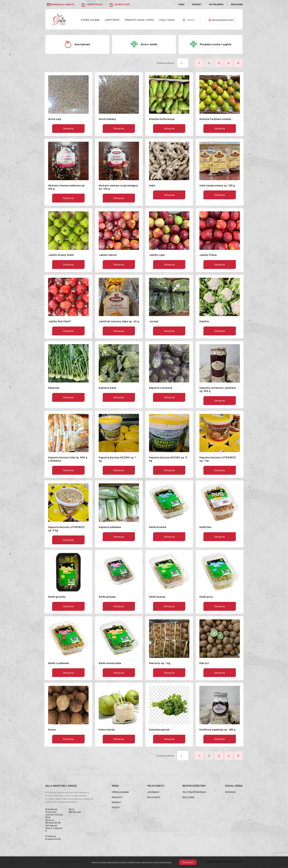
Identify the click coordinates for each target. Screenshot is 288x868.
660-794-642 (75, 812)
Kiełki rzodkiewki (59, 663)
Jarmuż (154, 321)
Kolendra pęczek (159, 730)
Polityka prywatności (194, 792)
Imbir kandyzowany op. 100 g (217, 185)
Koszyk (116, 807)
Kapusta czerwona (161, 388)
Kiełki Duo (205, 527)
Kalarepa (54, 388)
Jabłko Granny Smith (61, 255)
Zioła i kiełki (167, 20)
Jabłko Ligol (157, 255)
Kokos (52, 730)
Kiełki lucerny (157, 597)
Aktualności (216, 4)
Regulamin (237, 4)
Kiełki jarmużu (107, 597)
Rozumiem (188, 862)
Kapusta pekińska (110, 527)
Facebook (230, 792)
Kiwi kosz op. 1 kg (160, 663)
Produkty (117, 797)
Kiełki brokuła (158, 527)
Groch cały (55, 119)
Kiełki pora (206, 597)
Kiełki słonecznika (110, 663)
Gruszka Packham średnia (215, 119)
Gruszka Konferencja (162, 119)
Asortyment (112, 20)
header (59, 19)
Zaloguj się (68, 128)
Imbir (152, 185)
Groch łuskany (107, 119)
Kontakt (197, 4)
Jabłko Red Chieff (60, 321)
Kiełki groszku (57, 597)
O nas (181, 4)
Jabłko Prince (208, 255)
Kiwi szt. (205, 663)
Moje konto (154, 797)
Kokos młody (107, 730)
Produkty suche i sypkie (139, 20)
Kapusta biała (107, 388)
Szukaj (184, 20)
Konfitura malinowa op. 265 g (217, 730)
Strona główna (90, 20)
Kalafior (204, 321)
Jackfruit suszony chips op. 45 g (119, 321)
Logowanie (153, 792)
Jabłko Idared (108, 255)
